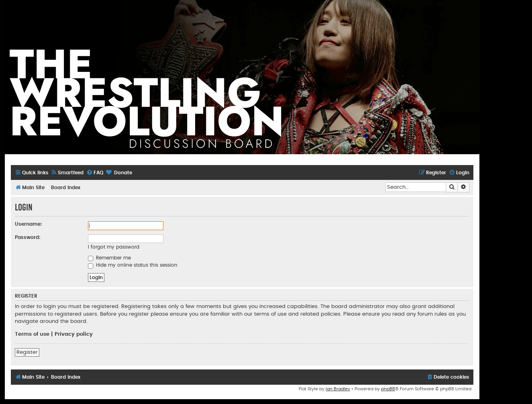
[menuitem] (67, 173)
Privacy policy (74, 334)
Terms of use (32, 334)
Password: (28, 237)
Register (27, 352)
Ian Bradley (338, 389)
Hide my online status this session (133, 265)
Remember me (109, 258)
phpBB (388, 389)
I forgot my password (114, 247)
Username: (29, 224)
